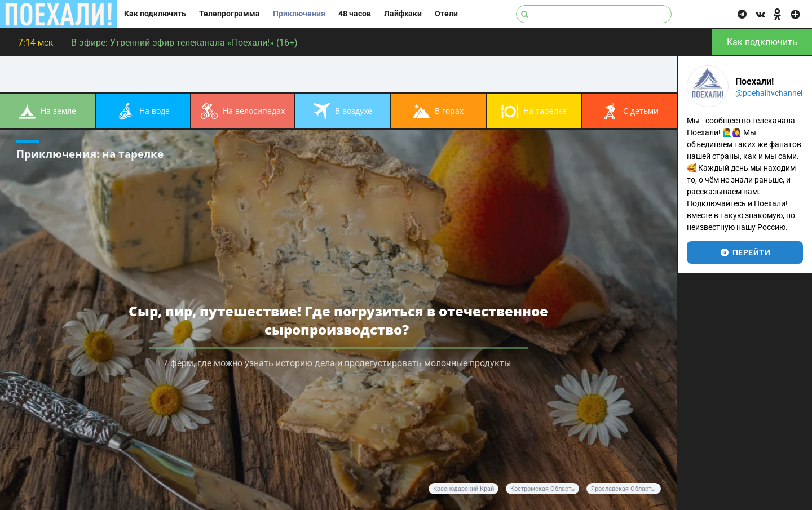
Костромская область (542, 489)
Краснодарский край (464, 489)
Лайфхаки (403, 14)
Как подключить (155, 14)
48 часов (355, 14)
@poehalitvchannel (769, 93)
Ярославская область (624, 489)
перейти (745, 252)
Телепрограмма (230, 14)
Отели (446, 14)
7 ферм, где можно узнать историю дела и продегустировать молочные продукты (338, 363)
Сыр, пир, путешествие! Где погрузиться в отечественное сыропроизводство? (338, 320)
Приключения (299, 14)
